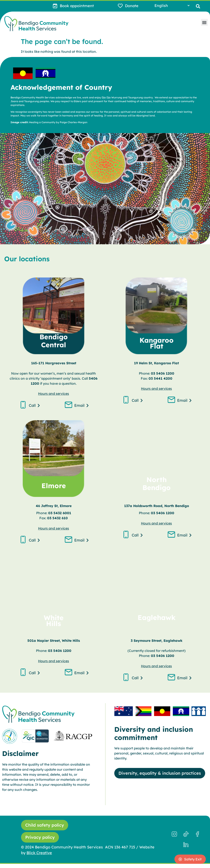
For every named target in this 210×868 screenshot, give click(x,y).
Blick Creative (39, 853)
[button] (198, 6)
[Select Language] (172, 6)
